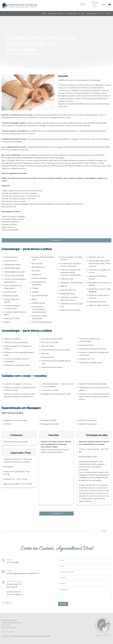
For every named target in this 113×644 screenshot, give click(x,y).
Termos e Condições (8, 632)
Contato (108, 14)
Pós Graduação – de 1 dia (75, 14)
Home (44, 14)
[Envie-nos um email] (96, 3)
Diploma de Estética (56, 14)
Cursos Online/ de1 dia (94, 14)
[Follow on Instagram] (93, 3)
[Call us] (95, 6)
